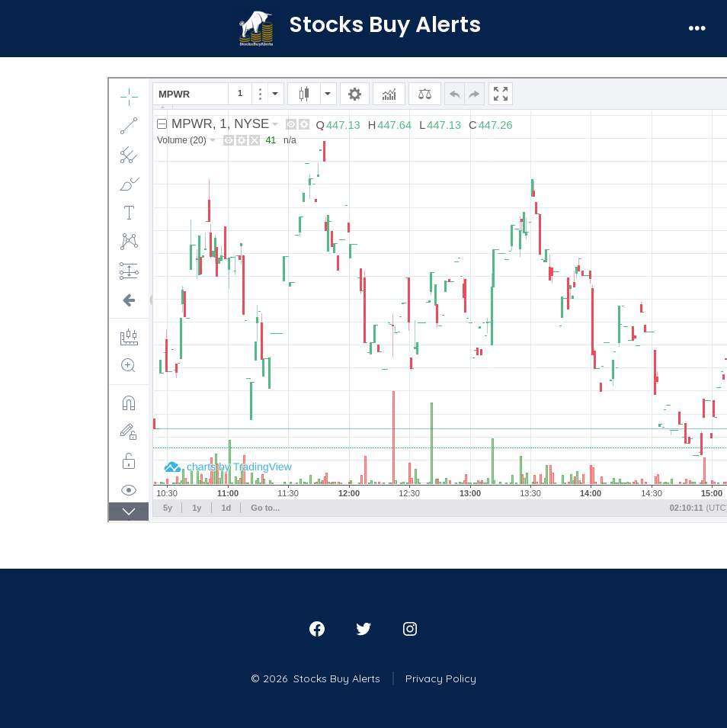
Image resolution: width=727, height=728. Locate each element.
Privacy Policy (441, 678)
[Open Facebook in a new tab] (317, 629)
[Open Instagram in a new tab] (410, 629)
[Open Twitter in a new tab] (363, 629)
